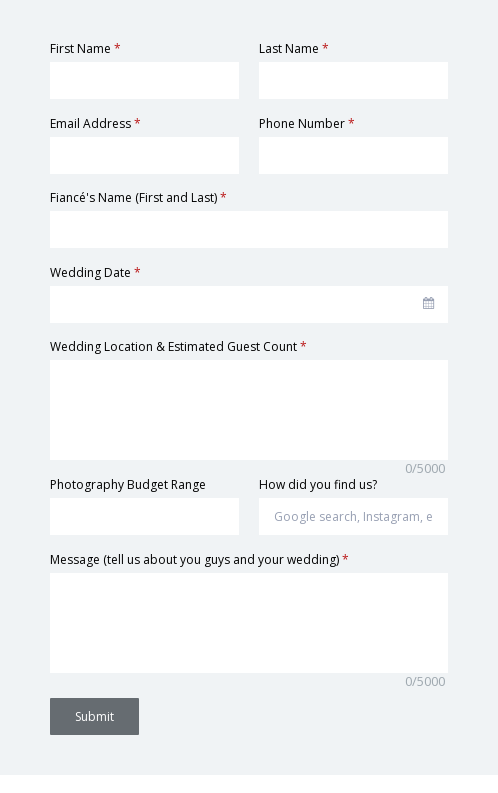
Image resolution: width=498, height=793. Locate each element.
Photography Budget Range (128, 484)
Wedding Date (95, 272)
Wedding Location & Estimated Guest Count (178, 346)
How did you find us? (318, 484)
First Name (85, 48)
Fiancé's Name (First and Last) (138, 197)
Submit (94, 716)
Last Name (294, 48)
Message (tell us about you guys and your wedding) (199, 559)
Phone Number (307, 123)
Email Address (95, 123)
